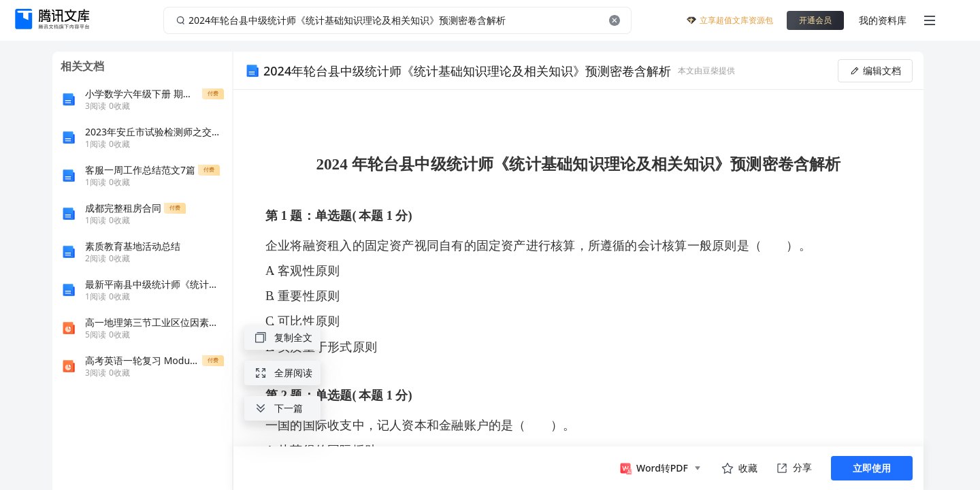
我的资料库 (883, 20)
